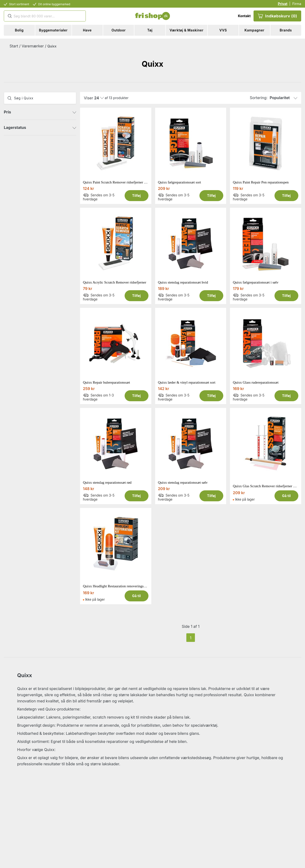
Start (14, 46)
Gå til (286, 496)
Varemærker (33, 46)
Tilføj (136, 195)
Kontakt (244, 16)
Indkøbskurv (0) (277, 16)
